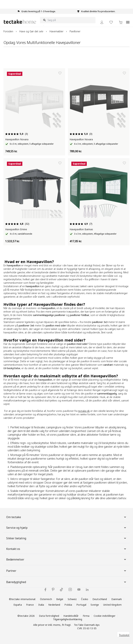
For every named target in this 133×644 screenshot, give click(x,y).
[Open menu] (128, 20)
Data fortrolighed (49, 616)
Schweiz (72, 599)
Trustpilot (124, 635)
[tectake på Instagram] (70, 590)
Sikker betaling (66, 538)
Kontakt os (66, 549)
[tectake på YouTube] (79, 589)
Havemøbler (56, 31)
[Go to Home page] (20, 22)
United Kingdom (112, 605)
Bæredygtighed (66, 582)
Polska (68, 605)
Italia (41, 605)
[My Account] (102, 22)
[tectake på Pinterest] (53, 589)
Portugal (81, 605)
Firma (86, 616)
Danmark (117, 599)
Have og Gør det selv (31, 31)
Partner (66, 571)
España (18, 605)
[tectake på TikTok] (61, 589)
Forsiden (8, 31)
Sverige (95, 605)
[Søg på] (68, 20)
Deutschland (100, 599)
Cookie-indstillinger (105, 616)
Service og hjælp (66, 528)
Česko (85, 599)
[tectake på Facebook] (45, 590)
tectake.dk (84, 411)
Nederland (54, 605)
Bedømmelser (66, 559)
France (30, 605)
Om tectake (66, 517)
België (60, 599)
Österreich (46, 599)
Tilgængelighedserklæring (68, 619)
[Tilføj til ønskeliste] (60, 73)
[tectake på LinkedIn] (87, 590)
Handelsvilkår (71, 616)
